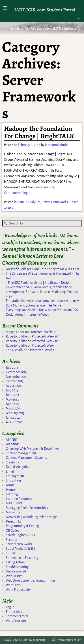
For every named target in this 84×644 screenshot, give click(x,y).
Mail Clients (14, 503)
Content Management (21, 453)
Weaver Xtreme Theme (69, 640)
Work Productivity (18, 590)
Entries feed (14, 612)
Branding (12, 444)
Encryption (13, 480)
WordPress (13, 585)
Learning (12, 494)
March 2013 (14, 408)
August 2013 (14, 386)
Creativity (12, 462)
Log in (10, 607)
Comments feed (17, 616)
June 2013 (12, 395)
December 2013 (16, 372)
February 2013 (15, 413)
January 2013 (15, 418)
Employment (15, 476)
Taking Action (15, 562)
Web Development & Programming (30, 580)
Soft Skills (13, 553)
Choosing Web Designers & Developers (33, 449)
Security (11, 540)
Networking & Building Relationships (32, 517)
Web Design (14, 576)
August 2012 (14, 422)
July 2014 (12, 368)
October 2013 (15, 381)
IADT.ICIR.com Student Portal (45, 10)
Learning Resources (19, 499)
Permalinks (13, 521)
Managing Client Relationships (27, 508)
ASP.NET (12, 440)
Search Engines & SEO (21, 535)
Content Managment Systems (26, 458)
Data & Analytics (29, 202)
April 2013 (13, 404)
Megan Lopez (15, 332)
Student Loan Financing (22, 558)
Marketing (13, 512)
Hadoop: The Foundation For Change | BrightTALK (39, 132)
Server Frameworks (55, 202)
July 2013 (12, 390)
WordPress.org (16, 621)
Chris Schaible (15, 350)
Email (10, 471)
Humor (11, 490)
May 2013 (12, 399)
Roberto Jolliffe (16, 336)
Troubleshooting (17, 567)
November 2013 (17, 377)
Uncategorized (16, 571)
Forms (10, 485)
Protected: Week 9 (44, 346)
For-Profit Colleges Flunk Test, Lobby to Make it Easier (43, 269)
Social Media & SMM (20, 549)
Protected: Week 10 (42, 332)
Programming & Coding (22, 526)
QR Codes (12, 531)
